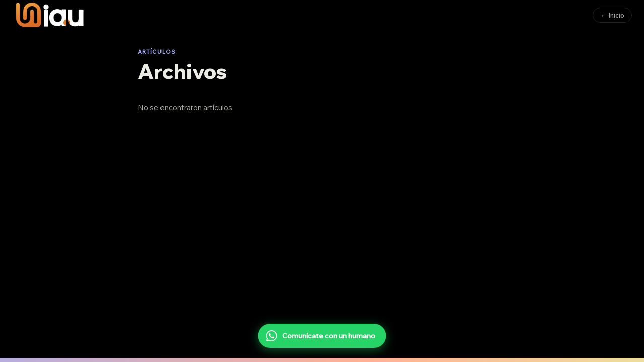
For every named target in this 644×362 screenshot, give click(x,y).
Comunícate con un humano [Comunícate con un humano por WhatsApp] (321, 336)
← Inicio (612, 15)
